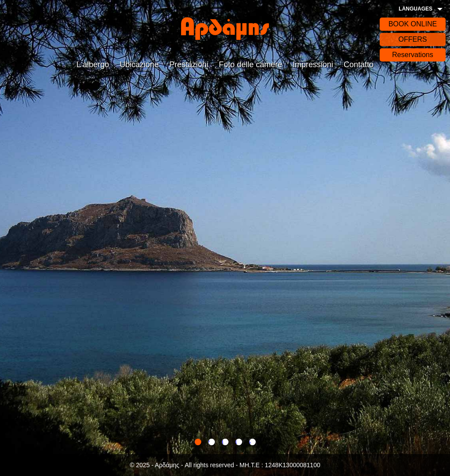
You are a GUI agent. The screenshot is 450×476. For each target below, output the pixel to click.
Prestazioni (189, 65)
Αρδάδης (225, 29)
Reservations (412, 55)
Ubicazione (139, 65)
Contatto (359, 65)
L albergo (93, 65)
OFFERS (413, 39)
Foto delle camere (250, 65)
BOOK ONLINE (413, 24)
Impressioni (313, 65)
